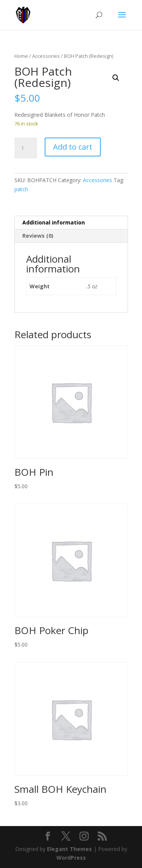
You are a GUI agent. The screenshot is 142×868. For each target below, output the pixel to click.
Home (21, 56)
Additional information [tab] (54, 222)
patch (21, 189)
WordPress (71, 858)
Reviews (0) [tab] (38, 236)
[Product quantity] (26, 148)
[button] (116, 78)
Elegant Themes (69, 849)
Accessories (46, 56)
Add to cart (73, 147)
